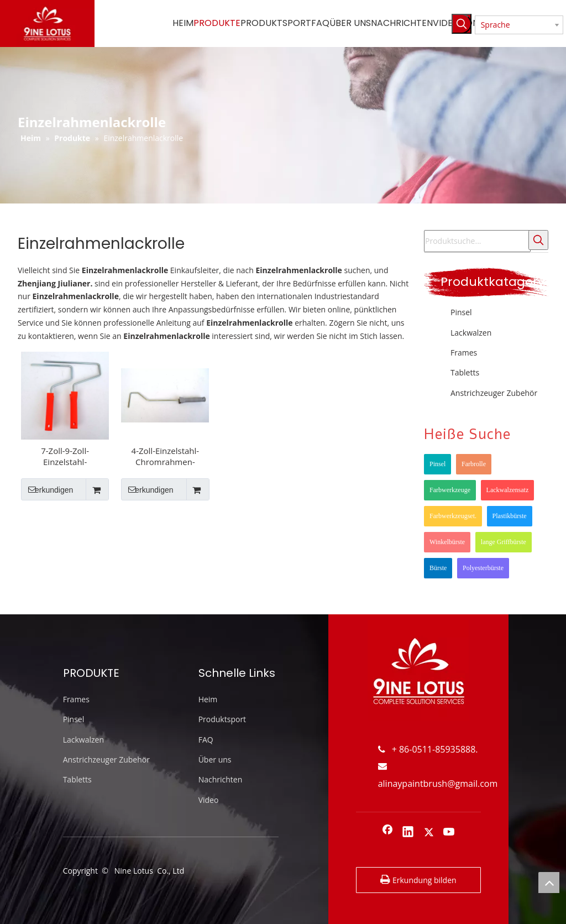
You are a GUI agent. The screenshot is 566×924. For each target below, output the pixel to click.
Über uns (215, 759)
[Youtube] (449, 833)
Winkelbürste (447, 542)
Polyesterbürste (483, 568)
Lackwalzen (471, 333)
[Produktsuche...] (477, 241)
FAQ (206, 740)
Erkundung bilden (418, 879)
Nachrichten (221, 779)
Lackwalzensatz (508, 490)
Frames (464, 353)
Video (209, 800)
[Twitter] (429, 833)
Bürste (438, 568)
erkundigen (47, 489)
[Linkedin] (408, 833)
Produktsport (222, 719)
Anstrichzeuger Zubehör (494, 393)
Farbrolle (474, 464)
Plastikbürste (510, 516)
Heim (208, 699)
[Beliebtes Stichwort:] (462, 24)
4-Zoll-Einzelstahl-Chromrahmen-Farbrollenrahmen (165, 456)
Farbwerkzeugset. (453, 516)
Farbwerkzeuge (450, 490)
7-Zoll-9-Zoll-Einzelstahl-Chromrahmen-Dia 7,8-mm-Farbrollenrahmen (65, 456)
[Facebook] (387, 833)
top (549, 883)
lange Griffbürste (504, 542)
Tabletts (465, 372)
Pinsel (461, 312)
